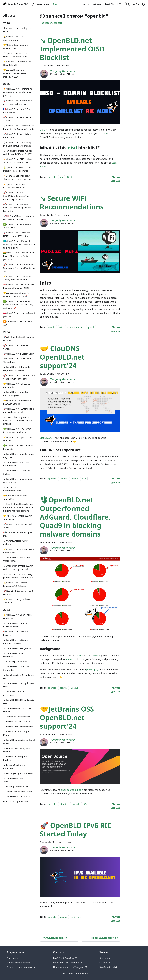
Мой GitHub (113, 4)
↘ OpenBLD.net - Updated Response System (16, 394)
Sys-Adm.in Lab (109, 967)
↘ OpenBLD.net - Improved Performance (16, 464)
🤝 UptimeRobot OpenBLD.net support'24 (18, 439)
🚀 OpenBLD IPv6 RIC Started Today (17, 526)
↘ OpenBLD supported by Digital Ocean (19, 742)
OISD (43, 130)
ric (79, 917)
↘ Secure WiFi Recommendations (12, 489)
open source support (72, 790)
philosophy (92, 670)
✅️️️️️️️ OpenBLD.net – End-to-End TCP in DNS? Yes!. (18, 226)
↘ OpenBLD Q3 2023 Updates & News (19, 685)
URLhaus (96, 656)
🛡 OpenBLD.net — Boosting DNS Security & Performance (17, 144)
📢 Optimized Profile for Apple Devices (18, 534)
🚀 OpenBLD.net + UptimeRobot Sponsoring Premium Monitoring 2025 (19, 268)
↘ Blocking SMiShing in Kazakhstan (14, 767)
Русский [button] (131, 4)
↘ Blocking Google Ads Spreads (18, 773)
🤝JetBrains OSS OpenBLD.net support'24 (18, 517)
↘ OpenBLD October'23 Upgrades (15, 655)
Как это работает (92, 4)
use (105, 133)
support (74, 479)
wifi (61, 327)
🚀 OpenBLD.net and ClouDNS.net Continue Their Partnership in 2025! (17, 196)
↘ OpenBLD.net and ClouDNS (17, 797)
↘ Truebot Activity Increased (17, 717)
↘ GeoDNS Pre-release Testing (18, 792)
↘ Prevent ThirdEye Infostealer (18, 727)
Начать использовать (19, 963)
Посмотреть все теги (51, 23)
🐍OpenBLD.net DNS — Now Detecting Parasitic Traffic (17, 169)
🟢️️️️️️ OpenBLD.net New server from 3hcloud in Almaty (17, 431)
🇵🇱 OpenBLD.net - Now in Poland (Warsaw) (19, 315)
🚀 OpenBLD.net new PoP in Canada (17, 347)
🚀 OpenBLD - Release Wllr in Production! (17, 136)
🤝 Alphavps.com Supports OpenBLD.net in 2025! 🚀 (16, 295)
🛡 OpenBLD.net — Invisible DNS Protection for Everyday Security (19, 127)
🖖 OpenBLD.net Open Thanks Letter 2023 (18, 616)
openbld (52, 177)
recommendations (75, 327)
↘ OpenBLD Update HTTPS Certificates (16, 668)
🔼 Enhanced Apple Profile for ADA (18, 323)
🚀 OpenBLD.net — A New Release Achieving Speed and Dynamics (17, 208)
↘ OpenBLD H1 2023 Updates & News (19, 702)
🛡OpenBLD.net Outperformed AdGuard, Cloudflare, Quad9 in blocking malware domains (18, 507)
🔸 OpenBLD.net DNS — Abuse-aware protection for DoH (18, 161)
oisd (72, 148)
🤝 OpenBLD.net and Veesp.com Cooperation (19, 551)
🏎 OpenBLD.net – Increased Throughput (17, 360)
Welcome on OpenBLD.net (16, 802)
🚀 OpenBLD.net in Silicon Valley (19, 354)
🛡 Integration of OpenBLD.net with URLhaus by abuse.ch (18, 568)
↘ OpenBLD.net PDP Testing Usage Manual (17, 559)
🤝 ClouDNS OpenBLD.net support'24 (16, 497)
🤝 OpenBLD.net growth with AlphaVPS (17, 601)
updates (63, 688)
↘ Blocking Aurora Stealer (16, 787)
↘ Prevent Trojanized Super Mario (16, 733)
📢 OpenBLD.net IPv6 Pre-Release (16, 633)
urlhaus (74, 688)
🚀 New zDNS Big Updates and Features (18, 593)
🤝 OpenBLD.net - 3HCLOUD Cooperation (17, 385)
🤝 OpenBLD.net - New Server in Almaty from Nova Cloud (19, 278)
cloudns (63, 479)
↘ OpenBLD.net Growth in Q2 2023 (17, 780)
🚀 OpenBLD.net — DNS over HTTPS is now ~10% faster (17, 234)
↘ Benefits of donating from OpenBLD (17, 750)
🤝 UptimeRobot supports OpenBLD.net (16, 47)
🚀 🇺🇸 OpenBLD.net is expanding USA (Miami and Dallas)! (19, 218)
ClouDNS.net (47, 438)
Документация (41, 4)
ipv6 (73, 917)
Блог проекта (107, 958)
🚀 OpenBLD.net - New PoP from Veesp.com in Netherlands (19, 377)
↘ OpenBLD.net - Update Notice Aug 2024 (19, 456)
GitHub (105, 963)
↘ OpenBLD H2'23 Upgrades (17, 648)
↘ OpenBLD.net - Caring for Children (17, 472)
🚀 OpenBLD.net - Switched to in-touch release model (19, 410)
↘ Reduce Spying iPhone (15, 662)
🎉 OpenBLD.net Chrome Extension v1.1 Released (15, 584)
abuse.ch (70, 659)
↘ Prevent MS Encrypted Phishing (15, 758)
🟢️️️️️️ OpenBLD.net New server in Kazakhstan (18, 447)
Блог (55, 4)
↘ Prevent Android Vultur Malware (15, 542)
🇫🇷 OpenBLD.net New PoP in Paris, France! (17, 111)
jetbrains (64, 804)
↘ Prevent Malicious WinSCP (17, 722)
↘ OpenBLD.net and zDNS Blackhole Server (16, 625)
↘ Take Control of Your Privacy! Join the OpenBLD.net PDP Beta (18, 576)
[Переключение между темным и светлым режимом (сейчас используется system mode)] (143, 4)
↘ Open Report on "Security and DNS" (19, 677)
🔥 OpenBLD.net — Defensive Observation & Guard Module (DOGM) (18, 92)
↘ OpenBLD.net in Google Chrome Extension (16, 642)
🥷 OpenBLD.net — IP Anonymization (14, 38)
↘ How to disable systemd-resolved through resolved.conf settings (18, 421)
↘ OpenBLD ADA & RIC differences (14, 693)
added (80, 656)
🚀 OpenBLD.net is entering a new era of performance (17, 102)
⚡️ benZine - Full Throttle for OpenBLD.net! (17, 63)
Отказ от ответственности (21, 967)
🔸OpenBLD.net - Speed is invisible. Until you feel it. (16, 186)
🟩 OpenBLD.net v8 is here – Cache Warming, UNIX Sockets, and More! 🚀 (18, 305)
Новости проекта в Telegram (70, 967)
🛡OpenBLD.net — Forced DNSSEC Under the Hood (16, 55)
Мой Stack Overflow (65, 958)
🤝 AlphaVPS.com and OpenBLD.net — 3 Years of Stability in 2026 (16, 73)
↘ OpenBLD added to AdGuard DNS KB (18, 710)
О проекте (12, 958)
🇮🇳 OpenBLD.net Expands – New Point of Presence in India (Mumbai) (19, 256)
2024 (69, 177)
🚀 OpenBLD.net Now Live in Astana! (17, 119)
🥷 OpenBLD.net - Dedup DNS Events (18, 30)
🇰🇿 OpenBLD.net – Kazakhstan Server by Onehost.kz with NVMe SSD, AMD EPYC (19, 244)
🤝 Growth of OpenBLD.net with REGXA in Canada (19, 402)
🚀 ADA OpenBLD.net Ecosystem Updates (19, 339)
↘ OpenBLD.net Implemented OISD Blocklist (18, 481)
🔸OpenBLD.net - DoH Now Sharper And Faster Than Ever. (18, 177)
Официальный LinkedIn (67, 963)
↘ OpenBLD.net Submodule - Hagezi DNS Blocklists (17, 369)
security (52, 327)
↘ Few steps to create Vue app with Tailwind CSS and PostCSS (18, 152)
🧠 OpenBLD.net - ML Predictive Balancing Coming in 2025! (19, 286)
